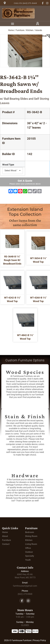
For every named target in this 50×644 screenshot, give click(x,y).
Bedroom (30, 532)
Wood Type (8, 165)
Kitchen (29, 540)
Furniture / (21, 30)
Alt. (25, 574)
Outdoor (29, 552)
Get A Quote (25, 182)
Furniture (7, 540)
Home (5, 532)
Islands (39, 30)
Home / (12, 30)
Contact (6, 544)
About (5, 536)
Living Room (31, 544)
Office (28, 548)
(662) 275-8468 (25, 594)
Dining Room (31, 536)
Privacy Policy (39, 640)
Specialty (30, 556)
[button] (13, 24)
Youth (28, 560)
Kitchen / (30, 30)
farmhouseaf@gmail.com (25, 586)
